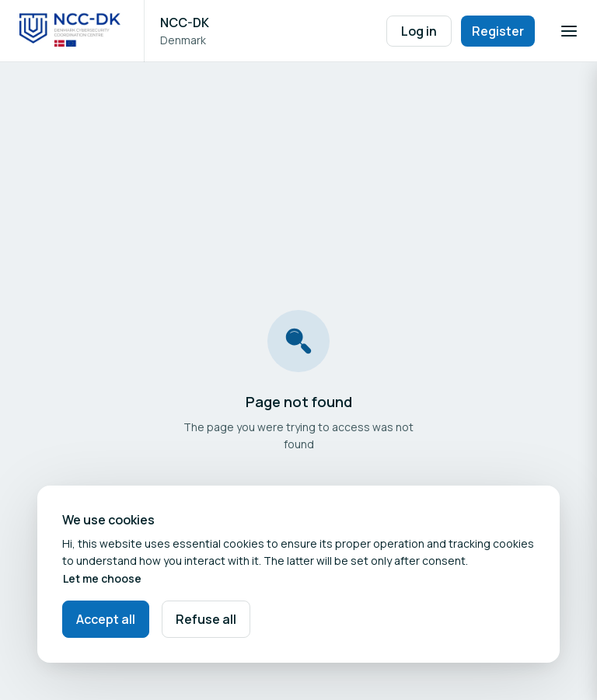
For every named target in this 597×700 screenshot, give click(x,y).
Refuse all (206, 619)
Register (498, 31)
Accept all (106, 619)
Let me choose (102, 578)
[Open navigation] (569, 31)
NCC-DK (185, 23)
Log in (419, 31)
